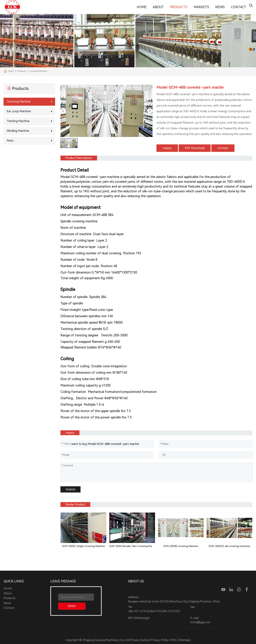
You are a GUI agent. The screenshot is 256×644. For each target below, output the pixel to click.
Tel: (163, 455)
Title (65, 444)
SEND (72, 606)
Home (142, 7)
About (158, 7)
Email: (66, 455)
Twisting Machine (18, 121)
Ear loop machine (19, 111)
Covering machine (19, 102)
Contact (239, 7)
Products (179, 7)
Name (164, 444)
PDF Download (195, 148)
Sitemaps (184, 640)
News (220, 7)
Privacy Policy (160, 640)
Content (67, 466)
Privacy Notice (140, 640)
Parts (10, 141)
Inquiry (167, 148)
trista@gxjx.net (200, 622)
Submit (70, 489)
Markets (201, 7)
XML (173, 640)
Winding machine (18, 131)
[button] (63, 111)
